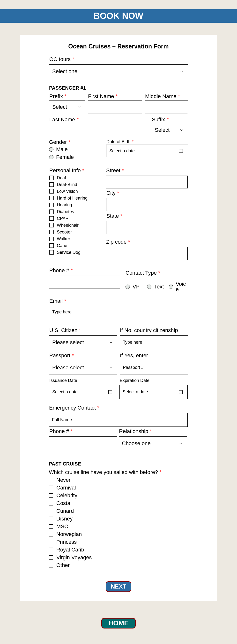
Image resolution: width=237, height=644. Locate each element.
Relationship (134, 431)
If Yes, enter (134, 356)
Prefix (56, 96)
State (113, 216)
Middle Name (161, 96)
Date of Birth (121, 142)
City (111, 193)
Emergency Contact (72, 408)
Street (113, 171)
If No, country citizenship (149, 330)
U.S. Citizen (63, 330)
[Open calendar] (181, 151)
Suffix (159, 120)
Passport (60, 356)
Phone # (59, 271)
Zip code (116, 242)
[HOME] (118, 623)
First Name (101, 96)
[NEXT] (118, 587)
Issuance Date (63, 380)
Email (56, 301)
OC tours (60, 59)
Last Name (62, 120)
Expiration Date (135, 380)
